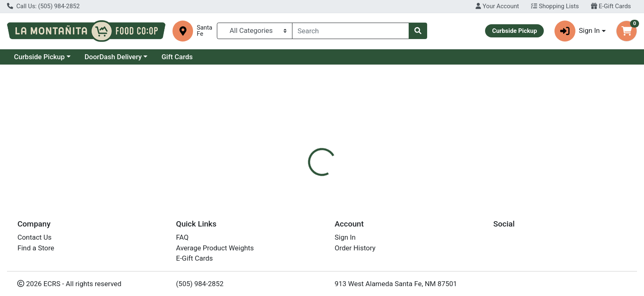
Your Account (497, 6)
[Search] (351, 31)
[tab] (291, 176)
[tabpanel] (456, 226)
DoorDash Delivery (113, 57)
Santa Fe (205, 31)
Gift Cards (177, 57)
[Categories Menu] (254, 31)
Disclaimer (330, 176)
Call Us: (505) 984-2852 (43, 6)
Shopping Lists (555, 6)
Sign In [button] (577, 31)
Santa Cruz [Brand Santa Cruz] (371, 228)
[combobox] (351, 31)
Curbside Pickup (39, 57)
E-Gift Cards (611, 6)
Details (291, 176)
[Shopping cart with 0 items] (627, 31)
